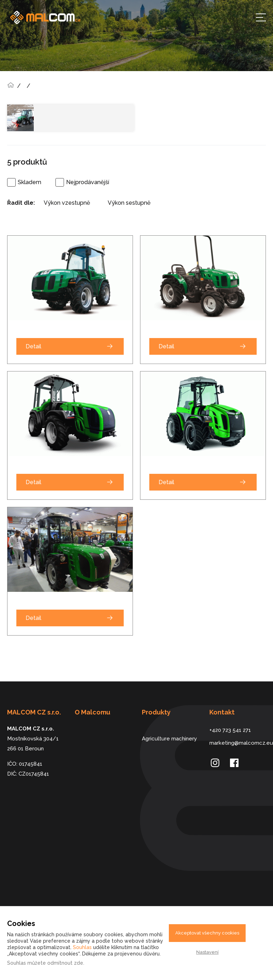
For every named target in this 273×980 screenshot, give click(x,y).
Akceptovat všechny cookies (207, 933)
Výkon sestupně (129, 203)
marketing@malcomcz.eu (238, 743)
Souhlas (82, 947)
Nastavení (207, 952)
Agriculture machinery (169, 739)
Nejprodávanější (88, 182)
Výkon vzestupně (67, 203)
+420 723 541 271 (230, 730)
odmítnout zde (65, 963)
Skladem (30, 182)
